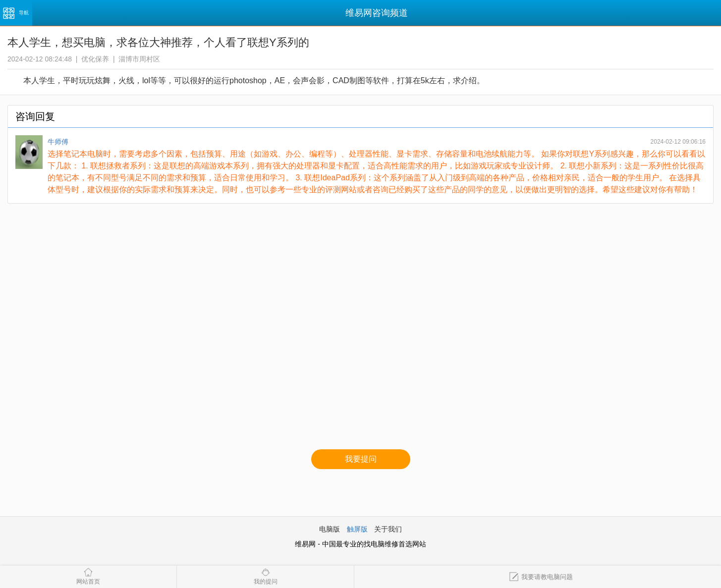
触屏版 (357, 529)
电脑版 (330, 529)
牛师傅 (58, 142)
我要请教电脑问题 (541, 577)
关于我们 (388, 529)
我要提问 (361, 459)
